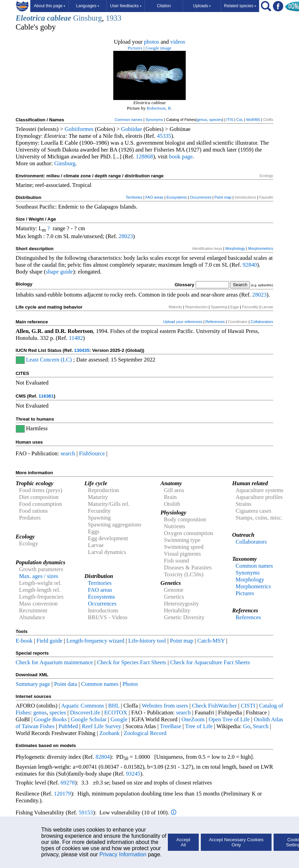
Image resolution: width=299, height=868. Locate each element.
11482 (76, 338)
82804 (103, 757)
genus (202, 120)
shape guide (59, 272)
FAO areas (154, 197)
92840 (250, 265)
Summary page (33, 684)
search (68, 453)
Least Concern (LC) (49, 360)
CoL (240, 120)
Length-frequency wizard (95, 641)
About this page (50, 6)
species (215, 120)
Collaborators (262, 322)
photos (151, 42)
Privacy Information (123, 854)
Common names (129, 120)
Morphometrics (261, 248)
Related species (240, 6)
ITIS (230, 120)
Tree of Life (199, 726)
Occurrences (200, 197)
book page (181, 157)
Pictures (135, 48)
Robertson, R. (160, 108)
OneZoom (193, 719)
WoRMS (253, 120)
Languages (88, 6)
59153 (86, 813)
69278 (68, 783)
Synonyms (154, 120)
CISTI (248, 706)
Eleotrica (31, 18)
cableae (59, 18)
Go (246, 726)
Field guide (49, 641)
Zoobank (109, 733)
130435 (82, 350)
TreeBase (171, 726)
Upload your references (183, 322)
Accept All (183, 842)
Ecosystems (177, 197)
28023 (126, 236)
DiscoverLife (85, 713)
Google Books (50, 719)
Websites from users (165, 706)
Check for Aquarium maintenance (54, 662)
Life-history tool (147, 641)
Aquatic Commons (83, 706)
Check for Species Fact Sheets (131, 662)
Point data (66, 684)
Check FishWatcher (214, 706)
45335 (164, 136)
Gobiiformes (79, 129)
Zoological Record (145, 733)
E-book (24, 641)
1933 (113, 18)
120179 (62, 794)
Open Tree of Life (229, 719)
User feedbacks (126, 6)
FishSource (92, 453)
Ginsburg (88, 18)
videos (178, 42)
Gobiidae (132, 129)
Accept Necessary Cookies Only (236, 842)
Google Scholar (89, 719)
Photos (130, 684)
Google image (158, 48)
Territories (134, 197)
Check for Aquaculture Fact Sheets (210, 662)
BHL (114, 706)
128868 (145, 157)
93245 (133, 774)
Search (261, 726)
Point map (223, 197)
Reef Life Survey (102, 726)
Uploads (202, 6)
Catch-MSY (211, 641)
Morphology (235, 248)
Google (119, 719)
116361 (46, 396)
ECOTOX (116, 713)
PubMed (68, 726)
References (215, 322)
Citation (164, 6)
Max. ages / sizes (39, 576)
